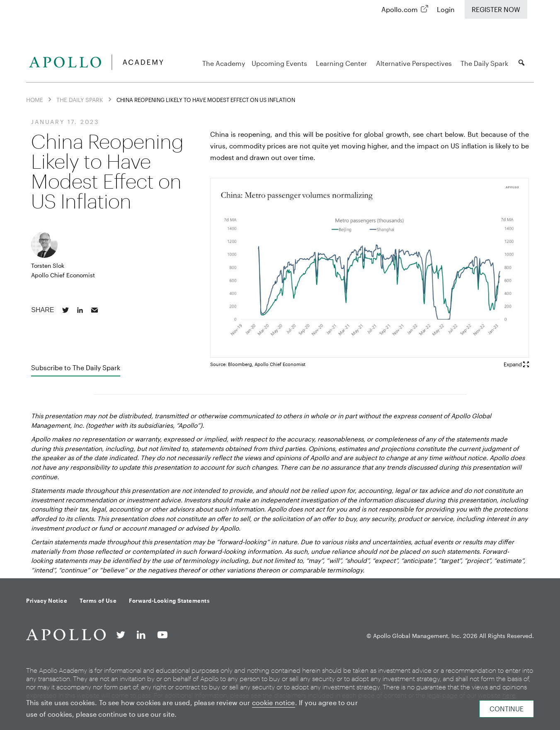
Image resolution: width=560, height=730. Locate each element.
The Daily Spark (486, 63)
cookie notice (274, 702)
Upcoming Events (281, 63)
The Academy (224, 63)
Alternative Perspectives (415, 63)
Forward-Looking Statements (169, 601)
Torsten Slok (48, 266)
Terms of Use (98, 601)
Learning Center (343, 63)
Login (446, 9)
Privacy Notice (47, 601)
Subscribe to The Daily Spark (76, 367)
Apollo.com (400, 9)
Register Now (496, 9)
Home (35, 100)
